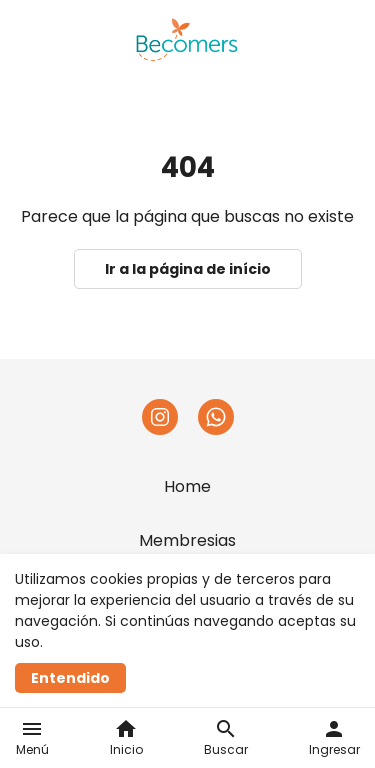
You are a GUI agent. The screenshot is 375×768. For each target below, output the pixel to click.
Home (187, 486)
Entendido (70, 678)
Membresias (187, 540)
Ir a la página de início (188, 269)
